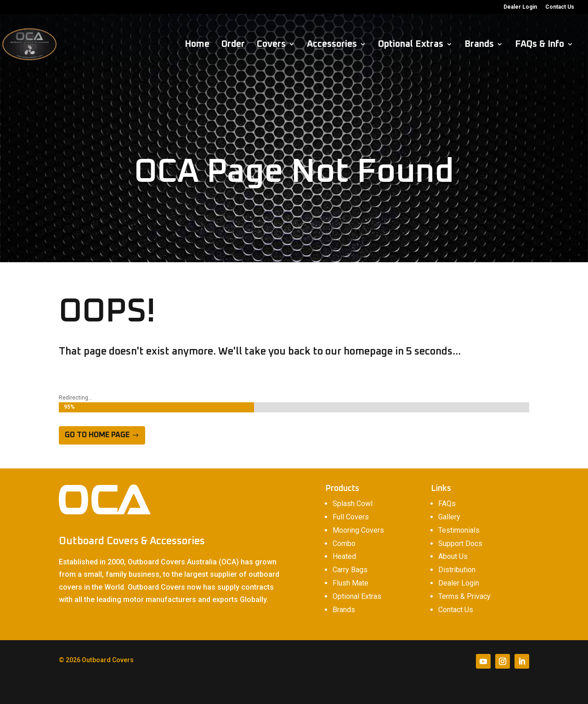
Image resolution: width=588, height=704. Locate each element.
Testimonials (459, 530)
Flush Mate (351, 583)
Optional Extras (411, 45)
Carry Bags (350, 570)
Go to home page (97, 435)
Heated (344, 556)
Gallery (449, 517)
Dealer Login (520, 7)
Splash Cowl (353, 504)
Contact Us (560, 7)
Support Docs (460, 543)
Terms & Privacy (464, 596)
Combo (344, 543)
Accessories (332, 45)
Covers (271, 45)
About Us (453, 556)
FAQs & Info (540, 45)
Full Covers (351, 517)
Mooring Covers (358, 530)
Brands (479, 45)
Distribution (457, 570)
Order (233, 45)
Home (197, 45)
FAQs (447, 504)
